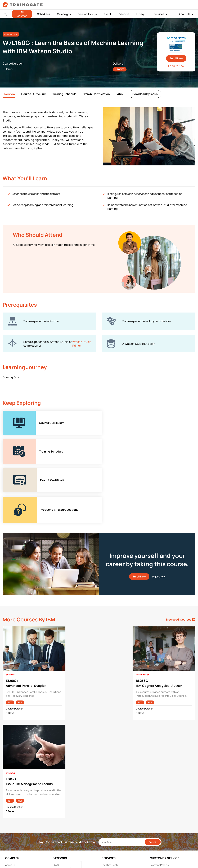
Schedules (44, 14)
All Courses (22, 14)
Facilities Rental (110, 808)
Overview (9, 94)
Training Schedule (64, 94)
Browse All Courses (181, 562)
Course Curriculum (34, 94)
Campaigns (64, 14)
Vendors (124, 14)
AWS (56, 808)
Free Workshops (87, 14)
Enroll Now (176, 58)
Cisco (57, 813)
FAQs (119, 94)
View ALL (58, 851)
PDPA (153, 813)
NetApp (58, 835)
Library (140, 14)
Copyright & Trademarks (163, 819)
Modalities (107, 813)
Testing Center (110, 824)
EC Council (59, 819)
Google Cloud (61, 824)
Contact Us (12, 819)
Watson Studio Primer (82, 344)
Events (108, 14)
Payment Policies (159, 808)
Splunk (57, 840)
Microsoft (59, 829)
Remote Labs (109, 819)
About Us (185, 14)
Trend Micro (60, 845)
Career (9, 813)
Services (159, 14)
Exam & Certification (96, 94)
